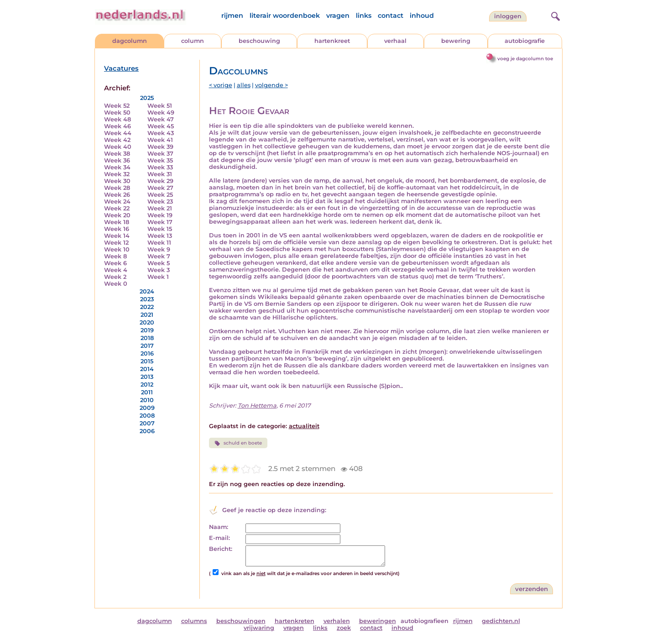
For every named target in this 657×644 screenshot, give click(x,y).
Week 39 (160, 147)
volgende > (271, 85)
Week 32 (117, 174)
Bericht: (221, 549)
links (364, 16)
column (193, 41)
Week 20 (117, 215)
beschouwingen (241, 621)
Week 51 (160, 106)
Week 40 (118, 147)
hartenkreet (332, 41)
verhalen (337, 621)
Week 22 (117, 208)
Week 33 (160, 167)
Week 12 (116, 243)
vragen (338, 16)
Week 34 (117, 167)
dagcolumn (130, 41)
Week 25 (160, 195)
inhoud (422, 16)
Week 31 (160, 174)
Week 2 (115, 277)
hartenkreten (295, 621)
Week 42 (117, 140)
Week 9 (159, 249)
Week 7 (159, 256)
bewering (456, 41)
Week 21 (160, 208)
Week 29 (160, 181)
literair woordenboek (285, 16)
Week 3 (159, 270)
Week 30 (117, 181)
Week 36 (117, 160)
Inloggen (508, 16)
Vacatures (121, 68)
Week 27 (160, 188)
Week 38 (117, 154)
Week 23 (160, 202)
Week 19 (160, 215)
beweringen (378, 621)
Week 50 (117, 113)
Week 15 (160, 229)
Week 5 (159, 263)
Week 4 (116, 270)
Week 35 (160, 160)
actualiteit (304, 426)
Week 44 (118, 133)
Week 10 (117, 249)
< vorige (221, 85)
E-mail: (219, 538)
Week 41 (160, 140)
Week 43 (161, 133)
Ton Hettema (257, 406)
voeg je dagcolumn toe (525, 59)
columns (194, 621)
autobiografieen (425, 621)
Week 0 (116, 284)
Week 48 (117, 119)
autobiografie (525, 41)
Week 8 (115, 256)
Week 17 (160, 222)
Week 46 (117, 126)
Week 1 (158, 277)
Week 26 (117, 195)
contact (391, 16)
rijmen (232, 16)
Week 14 (117, 236)
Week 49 (161, 113)
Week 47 (161, 119)
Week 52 (117, 106)
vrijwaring (259, 628)
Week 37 (160, 154)
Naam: (219, 527)
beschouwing (259, 41)
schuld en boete (238, 443)
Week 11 (159, 243)
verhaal (395, 41)
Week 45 (161, 126)
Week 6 (115, 263)
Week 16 (117, 229)
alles (244, 85)
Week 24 (117, 202)
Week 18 (117, 222)
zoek (344, 628)
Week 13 (160, 236)
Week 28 (117, 188)
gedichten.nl (501, 621)
